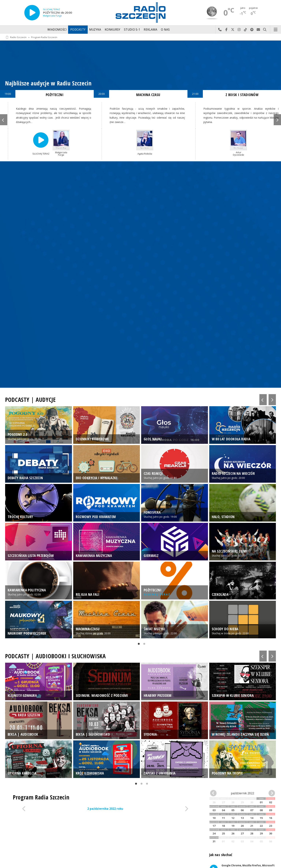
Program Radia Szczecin (44, 37)
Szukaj (265, 30)
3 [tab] (146, 785)
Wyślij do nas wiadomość (258, 30)
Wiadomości (57, 30)
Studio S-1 (132, 30)
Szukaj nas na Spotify (252, 30)
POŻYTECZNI (55, 95)
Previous (4, 120)
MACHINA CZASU (148, 95)
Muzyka (95, 30)
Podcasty (78, 30)
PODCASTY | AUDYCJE (30, 400)
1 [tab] (138, 645)
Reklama (150, 30)
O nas (165, 30)
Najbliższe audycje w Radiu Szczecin (48, 83)
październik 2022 (242, 793)
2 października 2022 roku (105, 809)
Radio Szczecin (16, 37)
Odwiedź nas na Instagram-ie (239, 30)
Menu (276, 30)
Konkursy (112, 30)
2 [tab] (143, 645)
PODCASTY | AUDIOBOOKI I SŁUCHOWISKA (55, 656)
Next (277, 120)
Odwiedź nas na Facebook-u (226, 30)
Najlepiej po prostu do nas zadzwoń (220, 30)
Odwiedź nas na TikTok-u (246, 30)
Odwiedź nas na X (233, 30)
